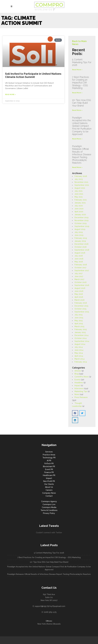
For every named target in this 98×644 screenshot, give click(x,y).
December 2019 (81, 217)
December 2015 (81, 306)
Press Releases (81, 397)
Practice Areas (49, 455)
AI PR (49, 461)
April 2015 (79, 324)
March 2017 (79, 279)
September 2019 (82, 226)
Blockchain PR (49, 466)
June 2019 (79, 235)
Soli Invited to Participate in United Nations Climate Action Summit (33, 75)
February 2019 (81, 238)
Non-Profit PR (49, 481)
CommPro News (82, 377)
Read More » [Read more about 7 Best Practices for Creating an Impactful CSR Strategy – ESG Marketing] (77, 93)
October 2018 (81, 247)
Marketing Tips (81, 391)
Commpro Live (49, 504)
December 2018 (81, 244)
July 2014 (79, 347)
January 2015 (80, 332)
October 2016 (81, 282)
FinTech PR (49, 464)
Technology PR (49, 458)
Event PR (49, 469)
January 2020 (80, 215)
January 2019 (80, 241)
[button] (75, 413)
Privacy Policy (49, 513)
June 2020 (79, 209)
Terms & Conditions (49, 510)
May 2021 (79, 197)
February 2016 (81, 303)
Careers (49, 490)
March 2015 (79, 326)
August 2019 (80, 229)
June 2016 (79, 291)
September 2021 (82, 185)
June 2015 (79, 318)
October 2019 (81, 223)
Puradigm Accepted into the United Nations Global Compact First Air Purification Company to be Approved (82, 126)
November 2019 (81, 220)
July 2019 (79, 232)
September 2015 (82, 312)
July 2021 (79, 191)
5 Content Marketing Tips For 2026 (82, 62)
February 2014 (81, 362)
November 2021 (81, 182)
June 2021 (79, 194)
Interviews (79, 388)
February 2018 (81, 265)
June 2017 (79, 276)
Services (49, 452)
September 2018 (82, 250)
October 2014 (81, 338)
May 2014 (79, 353)
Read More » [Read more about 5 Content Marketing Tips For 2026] (77, 70)
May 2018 (79, 262)
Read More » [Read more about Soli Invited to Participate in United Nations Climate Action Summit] (10, 95)
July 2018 (79, 256)
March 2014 (79, 359)
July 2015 (79, 315)
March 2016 (79, 300)
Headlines (79, 383)
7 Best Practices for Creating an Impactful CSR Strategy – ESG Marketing (81, 83)
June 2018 (79, 259)
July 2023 (79, 179)
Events (77, 380)
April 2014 (79, 356)
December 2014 (81, 335)
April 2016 (79, 297)
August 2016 (80, 288)
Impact (78, 386)
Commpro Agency (49, 501)
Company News (49, 493)
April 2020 (79, 212)
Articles (78, 371)
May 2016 (79, 294)
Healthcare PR (49, 475)
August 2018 (80, 253)
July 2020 (79, 206)
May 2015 (79, 321)
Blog (76, 374)
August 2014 (80, 344)
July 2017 (78, 273)
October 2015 (80, 309)
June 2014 (79, 350)
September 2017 (82, 271)
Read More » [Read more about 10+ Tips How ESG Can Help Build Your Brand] (77, 110)
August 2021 (80, 188)
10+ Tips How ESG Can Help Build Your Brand (81, 103)
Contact (49, 496)
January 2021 (80, 203)
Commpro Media (49, 507)
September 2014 (82, 341)
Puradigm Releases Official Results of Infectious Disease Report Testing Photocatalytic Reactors (82, 155)
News (77, 394)
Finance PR (49, 472)
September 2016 (82, 285)
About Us (49, 487)
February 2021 (81, 200)
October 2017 (80, 268)
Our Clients (49, 484)
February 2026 (81, 176)
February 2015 (81, 329)
